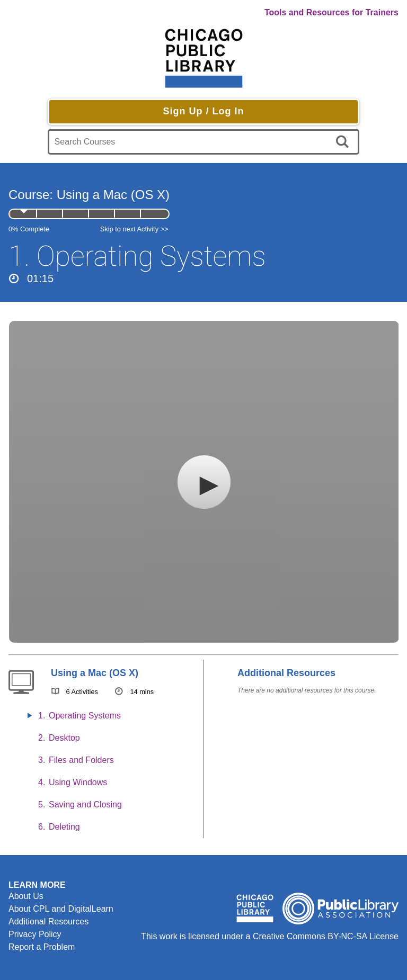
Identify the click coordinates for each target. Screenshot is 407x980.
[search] (344, 142)
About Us (26, 896)
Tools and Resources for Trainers (331, 12)
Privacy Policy (35, 934)
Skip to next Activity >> (134, 229)
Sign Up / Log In (203, 111)
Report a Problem (42, 947)
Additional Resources (48, 921)
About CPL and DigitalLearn (61, 909)
